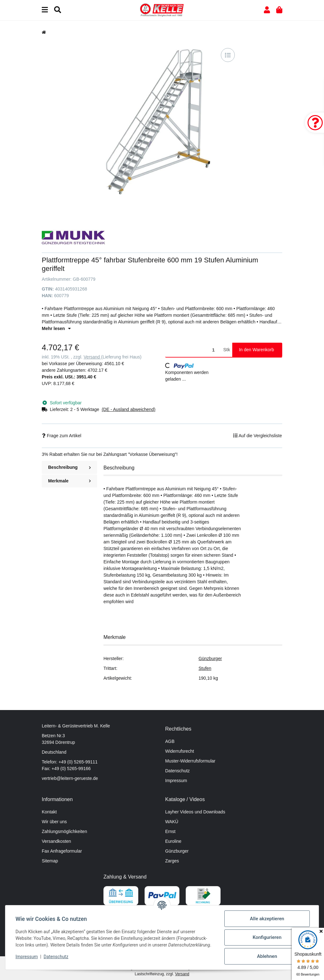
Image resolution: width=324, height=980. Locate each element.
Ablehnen (267, 956)
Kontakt (49, 812)
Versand (92, 357)
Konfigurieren (267, 937)
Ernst (170, 831)
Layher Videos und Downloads (195, 812)
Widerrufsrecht (180, 751)
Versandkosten (56, 841)
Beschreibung (69, 467)
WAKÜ (172, 822)
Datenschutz (178, 771)
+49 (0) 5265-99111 (78, 762)
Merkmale (69, 481)
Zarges (172, 861)
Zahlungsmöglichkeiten (64, 831)
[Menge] (193, 350)
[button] (267, 10)
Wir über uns (54, 822)
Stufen (205, 668)
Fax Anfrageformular (62, 851)
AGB (170, 741)
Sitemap (50, 861)
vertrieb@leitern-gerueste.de (70, 778)
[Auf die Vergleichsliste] (228, 55)
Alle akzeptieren (267, 919)
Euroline (173, 841)
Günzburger (210, 658)
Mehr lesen (56, 328)
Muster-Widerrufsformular (190, 761)
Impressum (176, 781)
